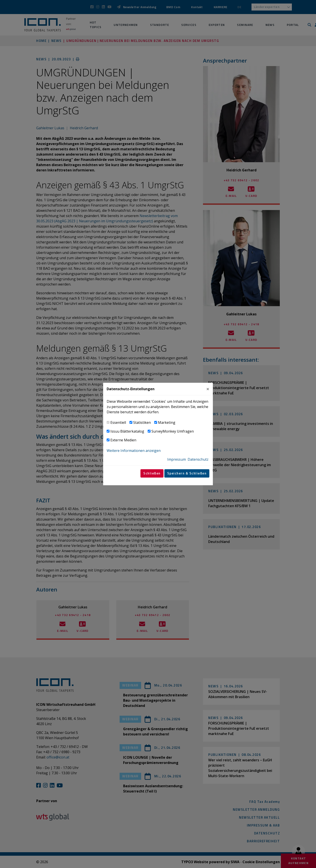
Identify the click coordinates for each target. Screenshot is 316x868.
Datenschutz (198, 459)
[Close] (208, 389)
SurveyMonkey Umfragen (173, 431)
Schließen (152, 473)
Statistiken (142, 422)
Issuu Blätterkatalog (127, 431)
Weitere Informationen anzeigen (134, 451)
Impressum (177, 459)
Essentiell (118, 422)
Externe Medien (123, 440)
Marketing (167, 422)
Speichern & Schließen (187, 473)
